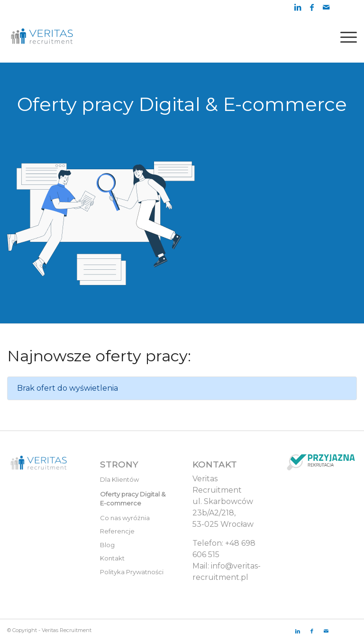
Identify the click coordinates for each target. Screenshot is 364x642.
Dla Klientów (119, 479)
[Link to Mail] (326, 7)
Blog (107, 545)
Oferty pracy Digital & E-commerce (133, 499)
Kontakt (112, 558)
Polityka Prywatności (132, 572)
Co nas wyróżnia (125, 518)
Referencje (117, 531)
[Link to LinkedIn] (298, 7)
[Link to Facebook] (312, 7)
